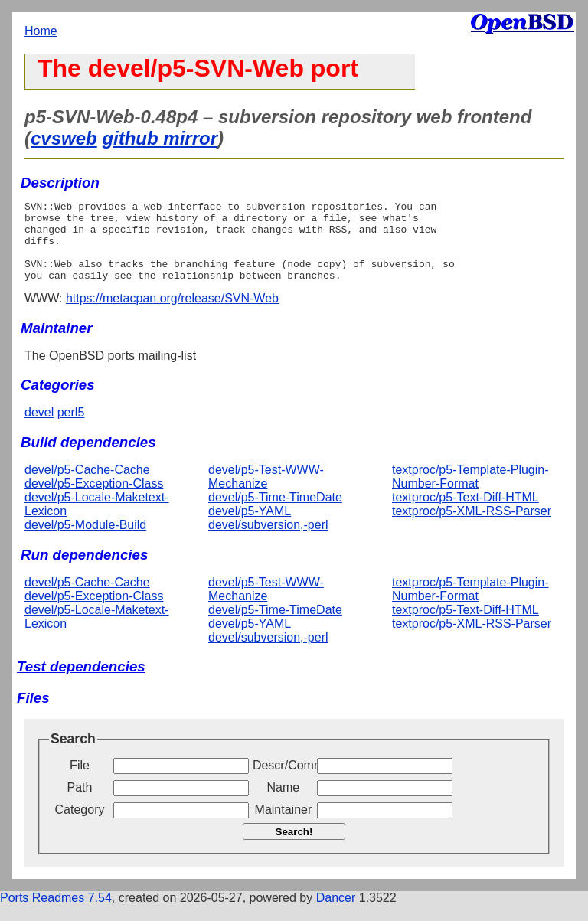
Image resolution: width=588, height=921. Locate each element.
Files (33, 714)
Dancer (336, 914)
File (80, 781)
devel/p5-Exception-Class (94, 500)
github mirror (160, 138)
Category (80, 826)
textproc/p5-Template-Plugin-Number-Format (470, 493)
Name (284, 803)
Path (80, 803)
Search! (294, 848)
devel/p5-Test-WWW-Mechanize (266, 493)
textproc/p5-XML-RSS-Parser (472, 527)
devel (39, 428)
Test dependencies (81, 683)
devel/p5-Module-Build (85, 541)
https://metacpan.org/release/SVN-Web (172, 314)
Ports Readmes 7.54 (56, 914)
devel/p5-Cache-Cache (87, 486)
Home (41, 31)
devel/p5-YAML (250, 527)
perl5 (71, 428)
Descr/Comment (283, 781)
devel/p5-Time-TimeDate (275, 513)
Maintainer (284, 826)
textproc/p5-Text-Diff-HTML (465, 513)
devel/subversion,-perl (268, 541)
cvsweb (64, 138)
